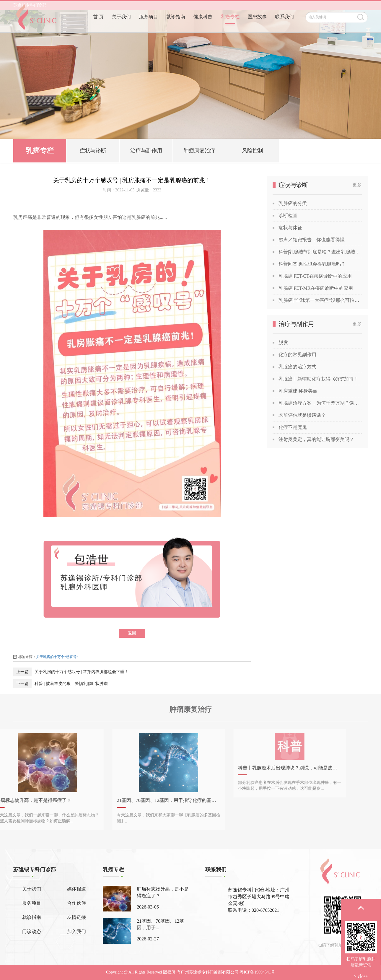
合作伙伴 (76, 903)
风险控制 (253, 152)
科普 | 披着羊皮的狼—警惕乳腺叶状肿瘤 (71, 684)
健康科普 (203, 26)
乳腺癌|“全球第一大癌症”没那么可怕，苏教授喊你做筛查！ (320, 300)
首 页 (98, 26)
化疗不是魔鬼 (293, 427)
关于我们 (121, 26)
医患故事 (257, 26)
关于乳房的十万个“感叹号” (57, 657)
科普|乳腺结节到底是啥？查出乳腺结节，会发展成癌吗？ (320, 252)
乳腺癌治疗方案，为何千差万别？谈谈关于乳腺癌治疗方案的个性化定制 (320, 403)
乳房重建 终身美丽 (298, 391)
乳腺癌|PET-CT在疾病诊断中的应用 (315, 276)
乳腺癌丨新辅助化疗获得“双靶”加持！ (318, 379)
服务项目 (149, 26)
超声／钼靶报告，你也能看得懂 (312, 240)
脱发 (283, 342)
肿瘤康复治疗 (199, 152)
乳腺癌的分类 (293, 203)
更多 (357, 185)
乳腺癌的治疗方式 (297, 367)
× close (361, 976)
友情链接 (76, 917)
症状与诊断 (93, 152)
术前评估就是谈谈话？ (302, 415)
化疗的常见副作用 (297, 355)
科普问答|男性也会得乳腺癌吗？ (312, 264)
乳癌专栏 (230, 26)
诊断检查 (288, 215)
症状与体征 (290, 228)
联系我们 (284, 26)
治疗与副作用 (146, 152)
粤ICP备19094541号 (257, 972)
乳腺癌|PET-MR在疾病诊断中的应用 (316, 288)
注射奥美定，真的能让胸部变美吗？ (316, 439)
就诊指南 (176, 26)
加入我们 (76, 931)
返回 (132, 633)
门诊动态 (32, 931)
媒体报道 (76, 889)
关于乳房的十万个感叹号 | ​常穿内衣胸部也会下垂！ (82, 672)
